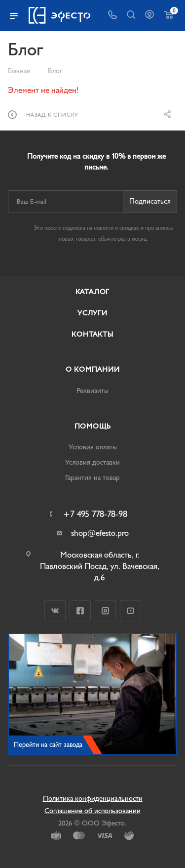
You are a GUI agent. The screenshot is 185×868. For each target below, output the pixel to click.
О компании (93, 369)
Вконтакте (55, 611)
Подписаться (150, 201)
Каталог (93, 292)
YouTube (130, 611)
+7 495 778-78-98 (95, 515)
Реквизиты (92, 391)
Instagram (105, 611)
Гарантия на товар (92, 478)
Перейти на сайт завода (48, 745)
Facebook (80, 611)
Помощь (93, 426)
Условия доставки (92, 462)
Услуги (92, 313)
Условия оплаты (93, 447)
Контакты (92, 334)
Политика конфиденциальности (93, 799)
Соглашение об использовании (92, 811)
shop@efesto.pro (100, 533)
